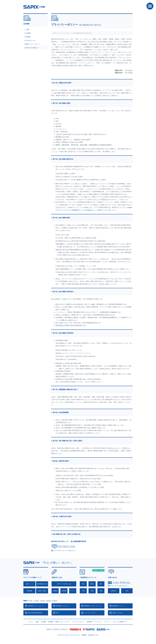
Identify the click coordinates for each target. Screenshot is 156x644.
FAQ (127, 591)
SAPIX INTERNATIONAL (35, 613)
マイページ (107, 622)
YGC (57, 613)
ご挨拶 (27, 29)
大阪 (92, 591)
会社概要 (28, 33)
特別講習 (64, 591)
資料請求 (114, 591)
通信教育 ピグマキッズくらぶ (93, 606)
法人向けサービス (31, 40)
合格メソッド (29, 584)
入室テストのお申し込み (64, 584)
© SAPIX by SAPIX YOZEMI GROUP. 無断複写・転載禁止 (78, 635)
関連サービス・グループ (32, 44)
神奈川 (92, 584)
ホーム (55, 33)
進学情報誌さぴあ (42, 584)
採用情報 (28, 37)
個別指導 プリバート (118, 606)
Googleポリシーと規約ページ (96, 210)
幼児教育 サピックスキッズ (36, 606)
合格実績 (29, 591)
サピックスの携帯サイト (120, 622)
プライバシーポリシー (32, 48)
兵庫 (101, 591)
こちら (115, 269)
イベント (73, 591)
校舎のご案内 (42, 591)
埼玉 (101, 584)
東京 (83, 584)
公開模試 (55, 591)
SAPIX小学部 (34, 7)
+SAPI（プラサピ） (118, 613)
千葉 (83, 591)
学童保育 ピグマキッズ (63, 606)
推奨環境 (90, 622)
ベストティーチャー (90, 613)
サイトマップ (98, 622)
